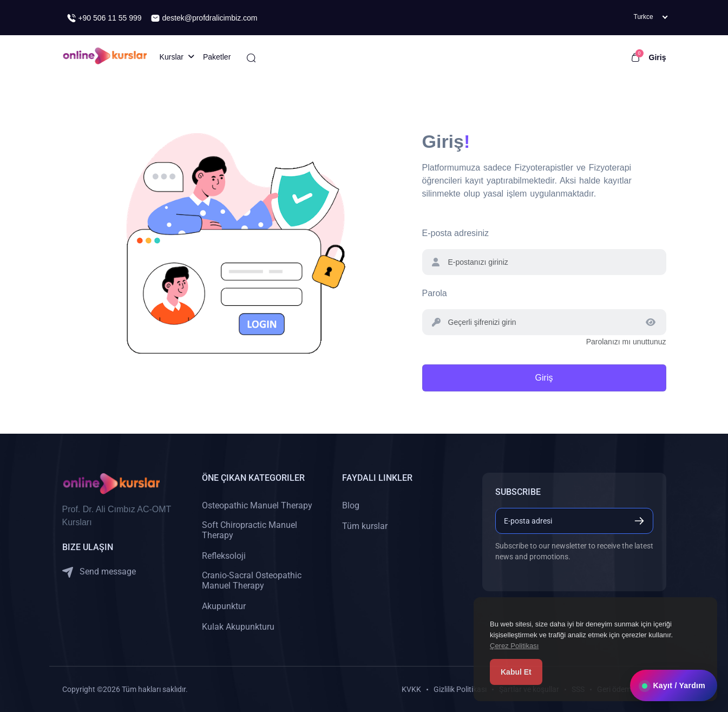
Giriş (658, 57)
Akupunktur (224, 606)
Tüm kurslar (365, 526)
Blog (351, 505)
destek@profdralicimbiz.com (204, 18)
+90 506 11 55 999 (104, 18)
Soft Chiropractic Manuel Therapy (250, 530)
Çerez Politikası (514, 646)
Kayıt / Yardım (674, 685)
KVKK (411, 689)
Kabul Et (516, 672)
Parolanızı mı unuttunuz (626, 342)
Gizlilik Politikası (460, 689)
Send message (99, 572)
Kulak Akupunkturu (238, 627)
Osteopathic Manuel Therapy (257, 505)
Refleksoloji (224, 556)
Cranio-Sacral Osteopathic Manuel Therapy (252, 580)
